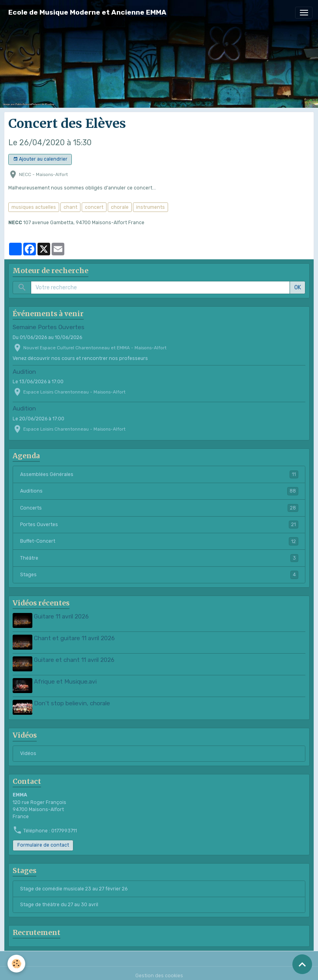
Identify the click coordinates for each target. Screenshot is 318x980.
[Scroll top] (302, 964)
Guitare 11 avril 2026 (63, 616)
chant (70, 207)
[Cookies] (17, 964)
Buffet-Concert (159, 541)
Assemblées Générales (159, 474)
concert (94, 207)
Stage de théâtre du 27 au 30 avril (59, 900)
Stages (159, 575)
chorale (120, 207)
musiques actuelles (34, 207)
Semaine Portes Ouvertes (49, 327)
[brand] (87, 12)
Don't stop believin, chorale (73, 699)
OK (298, 288)
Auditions (159, 491)
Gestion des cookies (159, 971)
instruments (151, 207)
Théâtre (159, 558)
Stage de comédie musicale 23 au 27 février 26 (74, 884)
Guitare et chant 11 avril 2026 (75, 658)
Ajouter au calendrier (40, 159)
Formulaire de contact (43, 840)
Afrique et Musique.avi (66, 679)
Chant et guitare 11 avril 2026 (76, 637)
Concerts (159, 508)
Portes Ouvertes (159, 525)
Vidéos (28, 749)
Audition (24, 372)
